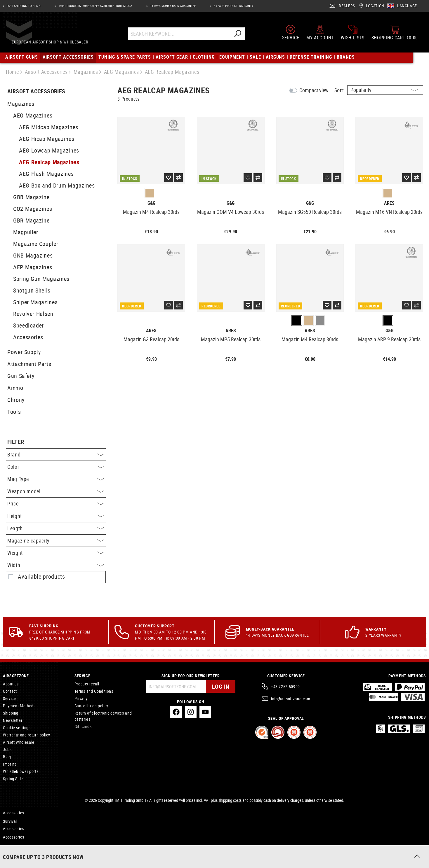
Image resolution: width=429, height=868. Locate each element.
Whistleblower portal (21, 771)
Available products (41, 577)
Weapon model (56, 491)
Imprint (9, 764)
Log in (221, 686)
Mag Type (56, 479)
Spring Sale (13, 779)
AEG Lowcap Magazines (49, 150)
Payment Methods (19, 706)
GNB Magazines (33, 255)
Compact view (314, 90)
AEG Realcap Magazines (49, 162)
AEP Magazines (33, 267)
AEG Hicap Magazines (47, 139)
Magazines (21, 104)
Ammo (15, 388)
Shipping (70, 632)
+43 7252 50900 (285, 686)
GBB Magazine (31, 197)
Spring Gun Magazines (41, 279)
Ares (389, 203)
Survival (10, 821)
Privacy (81, 698)
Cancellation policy (91, 706)
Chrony (16, 400)
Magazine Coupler (36, 244)
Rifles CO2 (12, 854)
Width (56, 565)
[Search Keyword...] (185, 36)
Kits (6, 847)
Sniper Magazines (35, 302)
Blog (7, 757)
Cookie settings (17, 728)
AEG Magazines (33, 115)
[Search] (243, 36)
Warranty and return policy (27, 735)
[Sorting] (385, 90)
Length (56, 528)
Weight (56, 553)
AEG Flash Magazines (46, 174)
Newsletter (13, 720)
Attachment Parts (29, 364)
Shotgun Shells (32, 290)
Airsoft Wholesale (19, 742)
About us (11, 684)
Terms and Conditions (94, 691)
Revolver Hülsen (33, 314)
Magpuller (26, 232)
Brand (56, 454)
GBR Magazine (31, 220)
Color (56, 467)
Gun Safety (21, 376)
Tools (14, 412)
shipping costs (230, 800)
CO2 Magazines (33, 209)
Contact (10, 691)
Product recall (87, 684)
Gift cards (83, 726)
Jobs (7, 749)
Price (56, 503)
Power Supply (24, 352)
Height (56, 516)
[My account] (320, 34)
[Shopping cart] (395, 34)
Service (9, 698)
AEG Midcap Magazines (49, 127)
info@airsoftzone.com (291, 699)
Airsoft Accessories (36, 91)
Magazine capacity (56, 540)
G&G (151, 203)
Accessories (28, 337)
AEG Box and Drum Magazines (57, 185)
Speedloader (28, 325)
